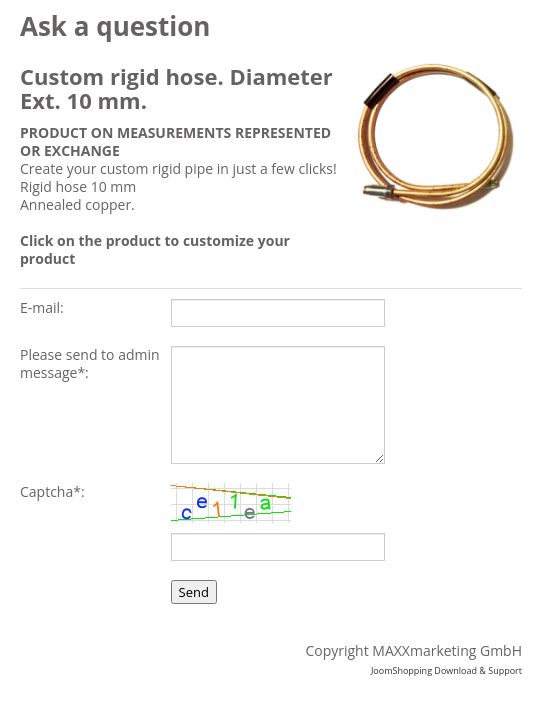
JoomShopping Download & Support (446, 670)
